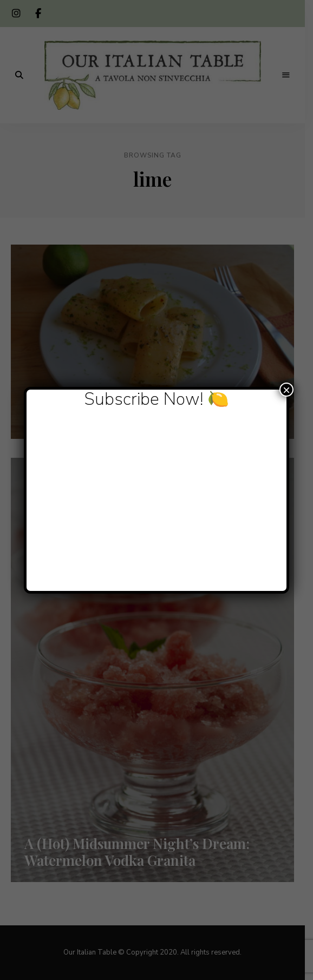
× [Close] (286, 390)
